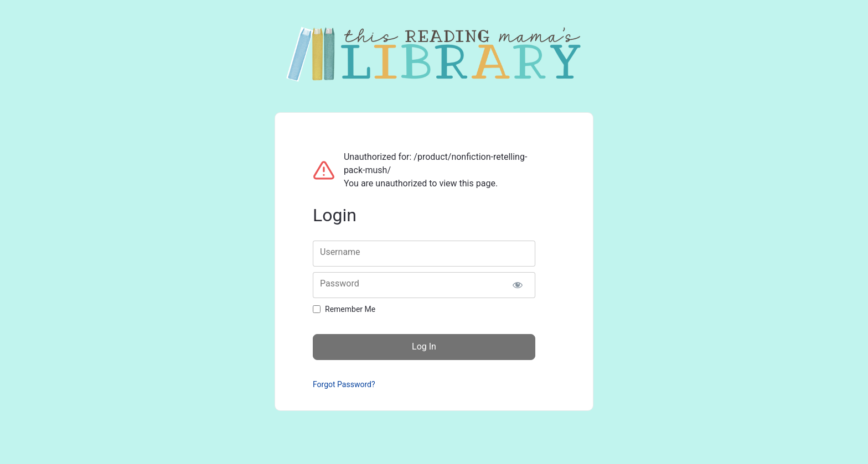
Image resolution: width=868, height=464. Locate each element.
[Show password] (517, 285)
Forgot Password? (344, 384)
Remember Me (350, 309)
